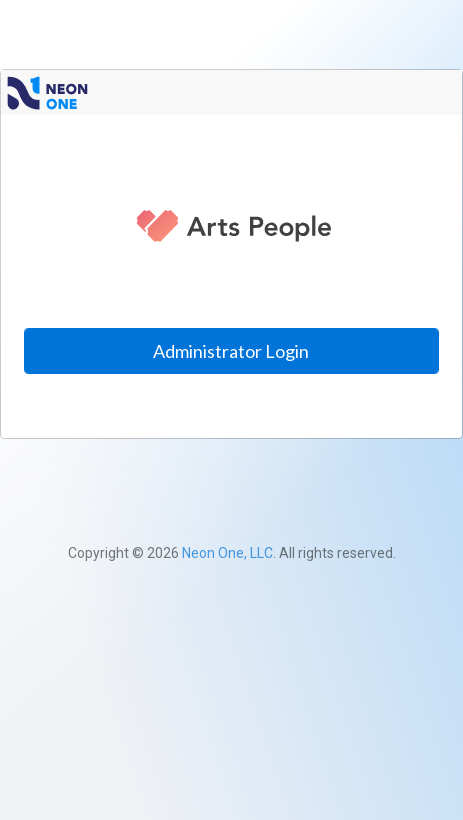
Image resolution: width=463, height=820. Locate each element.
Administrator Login (231, 351)
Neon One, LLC (227, 553)
